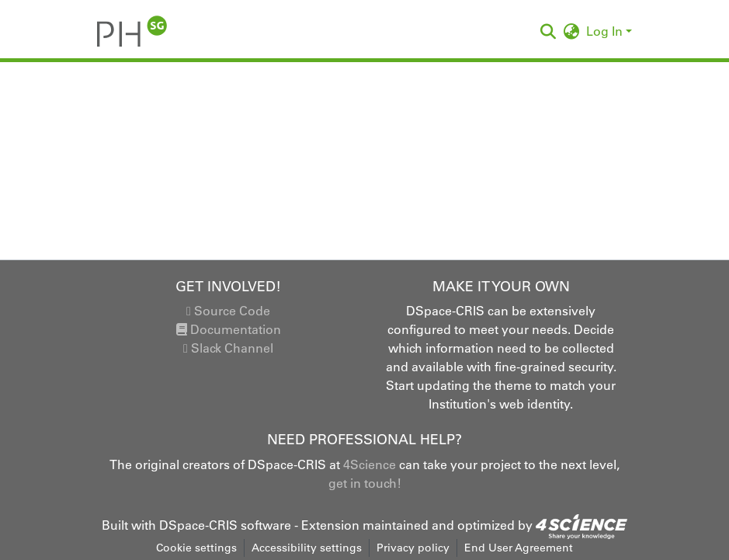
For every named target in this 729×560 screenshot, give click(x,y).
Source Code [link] (228, 311)
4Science (370, 464)
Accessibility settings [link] (307, 548)
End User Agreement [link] (519, 548)
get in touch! (365, 483)
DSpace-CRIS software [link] (225, 525)
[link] (581, 525)
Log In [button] (606, 31)
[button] (132, 31)
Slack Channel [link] (228, 348)
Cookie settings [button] (196, 548)
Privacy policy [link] (413, 548)
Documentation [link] (229, 329)
